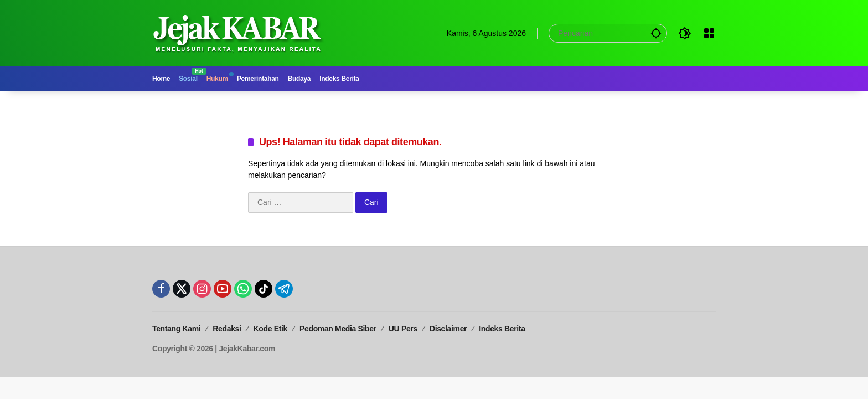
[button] (656, 33)
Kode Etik (270, 329)
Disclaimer (448, 329)
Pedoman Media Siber (338, 329)
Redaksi (227, 329)
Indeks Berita (502, 329)
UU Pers (403, 329)
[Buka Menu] (709, 33)
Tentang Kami (176, 329)
